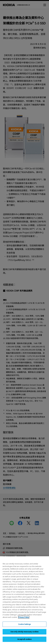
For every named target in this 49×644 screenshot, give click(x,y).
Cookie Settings (24, 627)
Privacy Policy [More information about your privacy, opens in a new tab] (24, 620)
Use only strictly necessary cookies (25, 635)
